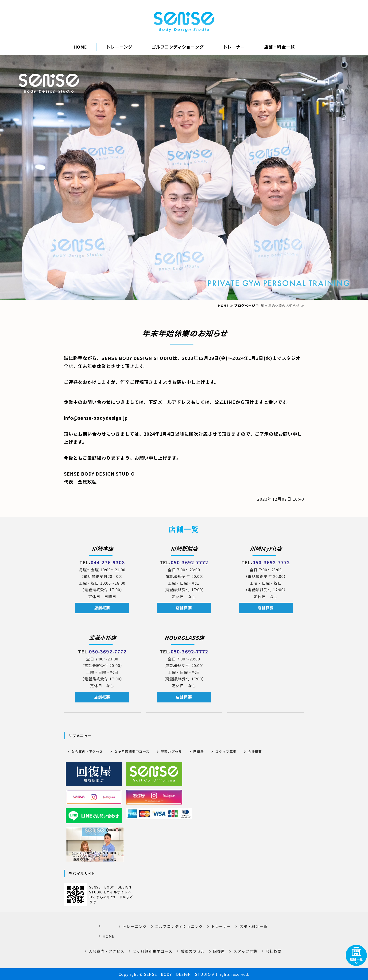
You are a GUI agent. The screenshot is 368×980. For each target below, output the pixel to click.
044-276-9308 (108, 562)
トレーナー (234, 47)
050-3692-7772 (190, 562)
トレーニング (119, 47)
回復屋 (199, 751)
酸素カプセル (171, 751)
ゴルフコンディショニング (178, 47)
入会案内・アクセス (87, 751)
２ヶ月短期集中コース (132, 751)
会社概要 (255, 751)
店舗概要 (102, 608)
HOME (80, 47)
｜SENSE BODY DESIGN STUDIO (184, 22)
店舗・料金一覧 (279, 47)
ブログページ (245, 305)
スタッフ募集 (226, 751)
